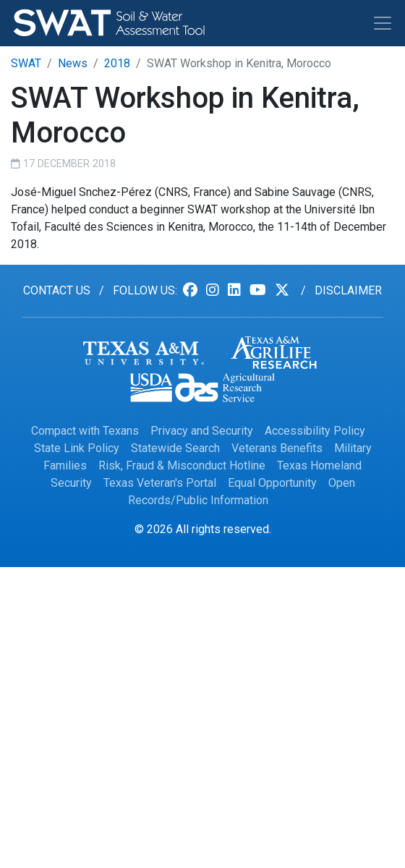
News (73, 63)
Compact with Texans (85, 431)
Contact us (57, 290)
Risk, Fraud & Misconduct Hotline (182, 465)
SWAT (26, 63)
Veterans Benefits (277, 448)
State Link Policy (77, 448)
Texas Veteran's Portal (160, 483)
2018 (117, 63)
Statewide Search (175, 448)
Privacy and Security (202, 431)
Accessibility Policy (315, 431)
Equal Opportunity (272, 483)
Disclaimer (348, 290)
